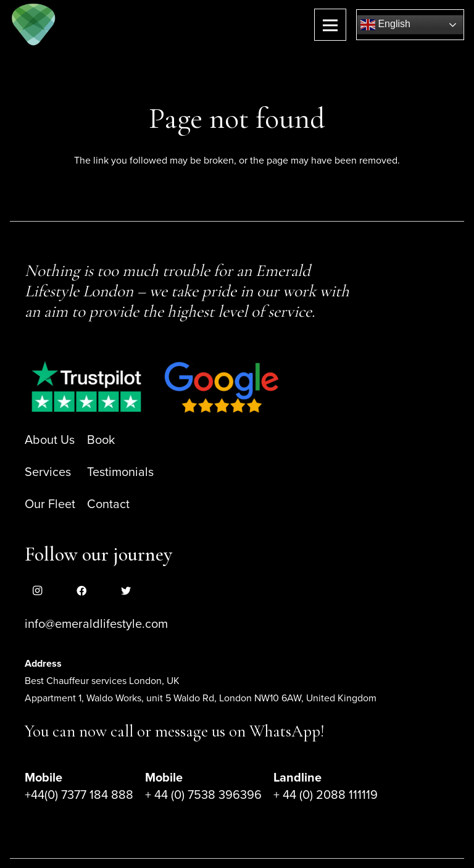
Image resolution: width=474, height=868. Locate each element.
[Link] (34, 25)
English (385, 25)
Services (48, 472)
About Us (50, 440)
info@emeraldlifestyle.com (96, 624)
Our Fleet (50, 504)
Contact (108, 504)
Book (101, 440)
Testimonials (120, 472)
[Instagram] (37, 591)
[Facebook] (81, 591)
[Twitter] (126, 591)
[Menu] (330, 25)
